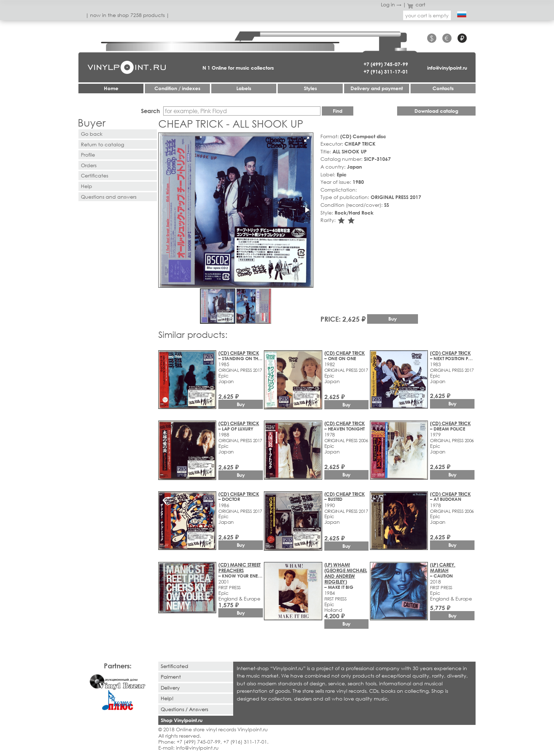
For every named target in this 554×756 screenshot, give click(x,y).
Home (111, 88)
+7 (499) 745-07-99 (386, 64)
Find (338, 111)
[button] (307, 139)
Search (151, 111)
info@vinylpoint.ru (447, 68)
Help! (167, 698)
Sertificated (175, 666)
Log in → (391, 4)
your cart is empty (427, 15)
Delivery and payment (377, 88)
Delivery (170, 688)
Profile (88, 155)
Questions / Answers (184, 709)
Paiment (171, 677)
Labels (244, 88)
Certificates (95, 175)
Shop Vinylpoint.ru (182, 720)
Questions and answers (109, 197)
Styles (310, 88)
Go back (92, 134)
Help (87, 186)
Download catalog (436, 111)
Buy (393, 319)
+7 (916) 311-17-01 (386, 72)
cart (417, 4)
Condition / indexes (177, 88)
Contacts (443, 88)
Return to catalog (102, 144)
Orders (89, 165)
